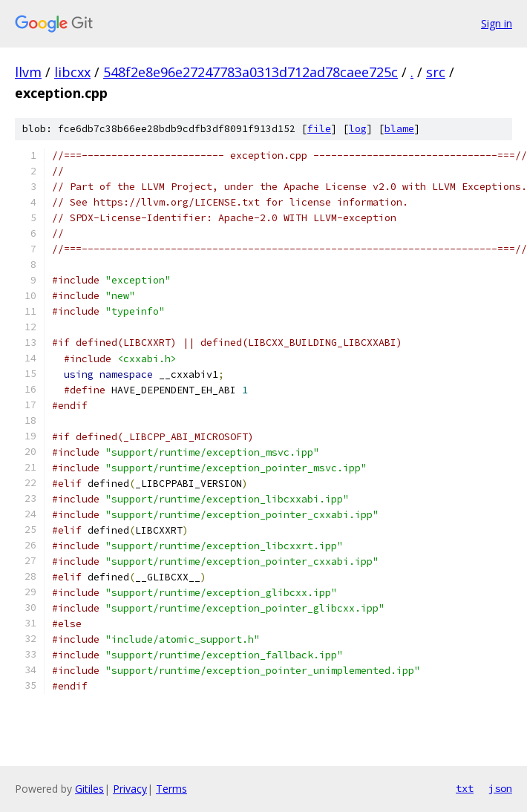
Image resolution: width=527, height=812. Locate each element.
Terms (171, 789)
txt (465, 788)
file (319, 129)
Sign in (497, 23)
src (436, 72)
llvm (28, 72)
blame (399, 129)
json (500, 788)
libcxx (72, 72)
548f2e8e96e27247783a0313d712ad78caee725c (251, 72)
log (358, 129)
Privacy (130, 789)
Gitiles (89, 789)
